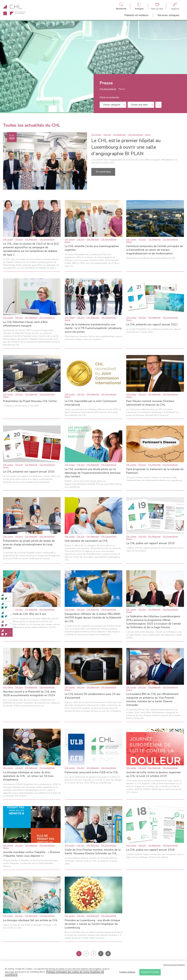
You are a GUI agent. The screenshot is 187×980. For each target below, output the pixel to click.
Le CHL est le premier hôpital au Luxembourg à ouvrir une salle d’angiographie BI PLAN (126, 147)
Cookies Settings (127, 973)
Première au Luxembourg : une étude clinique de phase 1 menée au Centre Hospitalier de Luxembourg (92, 924)
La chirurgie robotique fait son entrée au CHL (30, 920)
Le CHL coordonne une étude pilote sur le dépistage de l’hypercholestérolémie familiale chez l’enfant (93, 473)
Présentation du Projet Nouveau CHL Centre (30, 401)
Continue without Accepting (174, 965)
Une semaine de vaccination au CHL (86, 541)
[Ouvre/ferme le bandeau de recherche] (121, 6)
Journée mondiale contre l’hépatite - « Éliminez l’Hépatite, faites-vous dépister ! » (32, 854)
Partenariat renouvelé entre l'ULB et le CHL (91, 772)
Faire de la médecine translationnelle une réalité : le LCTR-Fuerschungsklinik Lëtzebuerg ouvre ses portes (93, 328)
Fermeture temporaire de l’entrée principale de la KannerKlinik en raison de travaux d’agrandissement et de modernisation (155, 250)
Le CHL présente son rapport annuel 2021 (152, 324)
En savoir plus (103, 172)
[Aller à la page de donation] (157, 6)
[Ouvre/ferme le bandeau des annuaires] (139, 6)
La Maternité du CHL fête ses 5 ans (25, 614)
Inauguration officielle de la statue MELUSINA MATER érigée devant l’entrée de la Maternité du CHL (93, 618)
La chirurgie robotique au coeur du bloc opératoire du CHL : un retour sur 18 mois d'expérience (28, 776)
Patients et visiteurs (137, 15)
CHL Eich (107, 135)
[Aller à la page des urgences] (175, 6)
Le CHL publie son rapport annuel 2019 (150, 543)
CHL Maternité (119, 135)
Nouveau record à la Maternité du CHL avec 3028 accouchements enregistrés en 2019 (29, 693)
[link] (6, 597)
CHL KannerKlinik (108, 90)
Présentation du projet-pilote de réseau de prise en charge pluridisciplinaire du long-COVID (29, 544)
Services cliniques (168, 15)
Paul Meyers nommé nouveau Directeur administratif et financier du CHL (150, 403)
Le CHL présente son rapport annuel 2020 (29, 472)
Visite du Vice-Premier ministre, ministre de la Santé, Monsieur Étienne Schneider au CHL (93, 852)
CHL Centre (96, 135)
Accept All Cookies (150, 973)
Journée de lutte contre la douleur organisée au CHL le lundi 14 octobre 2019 (153, 774)
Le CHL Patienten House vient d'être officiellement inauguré (25, 324)
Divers (148, 135)
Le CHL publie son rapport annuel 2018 (150, 850)
